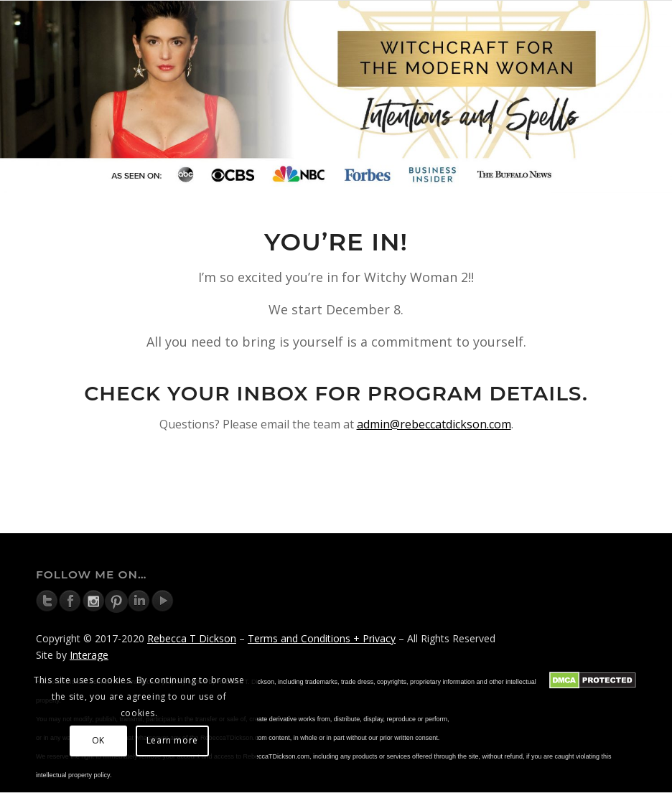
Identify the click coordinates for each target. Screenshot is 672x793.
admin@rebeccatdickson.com (434, 424)
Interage (89, 655)
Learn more (172, 740)
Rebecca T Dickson (192, 638)
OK (98, 740)
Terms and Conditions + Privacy (322, 638)
